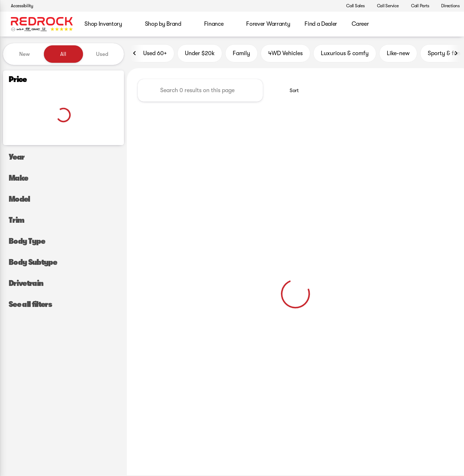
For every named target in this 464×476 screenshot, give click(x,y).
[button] (330, 6)
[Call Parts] (417, 6)
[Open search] (447, 24)
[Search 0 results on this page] (200, 91)
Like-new (398, 54)
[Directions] (447, 6)
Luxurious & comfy (345, 54)
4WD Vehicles (285, 54)
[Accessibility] (19, 6)
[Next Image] (456, 54)
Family (241, 54)
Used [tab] (102, 54)
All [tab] (63, 54)
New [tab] (24, 54)
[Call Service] (385, 6)
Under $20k (200, 54)
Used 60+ (151, 54)
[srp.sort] (290, 91)
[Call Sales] (352, 6)
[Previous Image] (135, 54)
